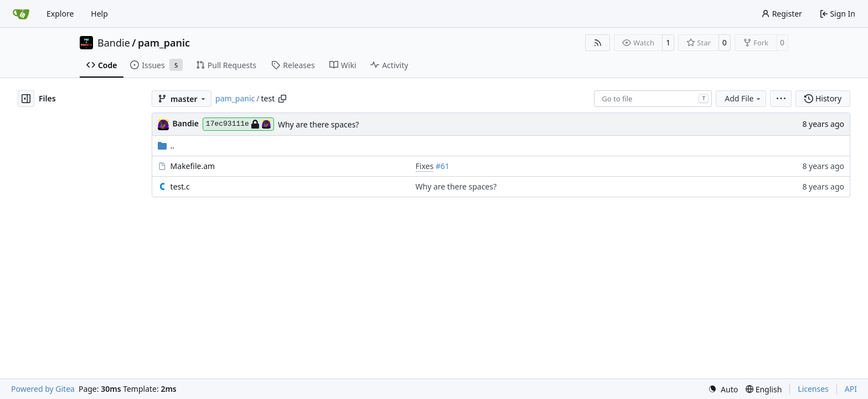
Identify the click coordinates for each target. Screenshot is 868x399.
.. (166, 145)
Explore (60, 14)
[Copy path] (282, 99)
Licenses (813, 389)
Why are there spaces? (319, 124)
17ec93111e (238, 124)
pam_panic (164, 43)
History (823, 98)
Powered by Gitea (43, 389)
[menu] (781, 99)
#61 (443, 166)
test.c (180, 186)
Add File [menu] (743, 98)
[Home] (21, 14)
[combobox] (653, 99)
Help (99, 14)
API (851, 389)
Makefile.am (193, 166)
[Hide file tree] (26, 99)
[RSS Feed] (598, 43)
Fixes (425, 166)
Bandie (114, 43)
